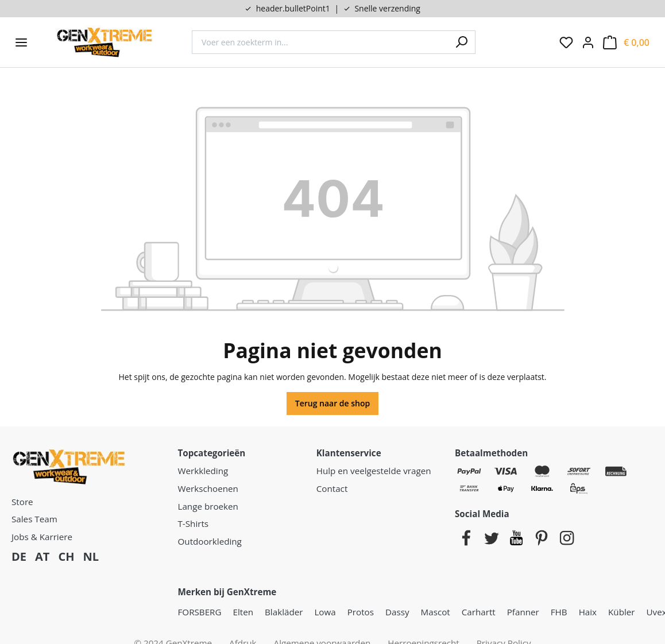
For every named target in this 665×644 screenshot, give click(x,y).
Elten (243, 612)
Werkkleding (203, 471)
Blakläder (284, 612)
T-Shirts (194, 523)
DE (19, 556)
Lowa (325, 612)
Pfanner (523, 612)
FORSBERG (200, 612)
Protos (361, 612)
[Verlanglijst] (566, 42)
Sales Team (34, 519)
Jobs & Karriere (42, 537)
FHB (559, 612)
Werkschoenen (208, 488)
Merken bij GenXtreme (227, 592)
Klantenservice (349, 453)
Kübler (621, 612)
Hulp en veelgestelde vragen (374, 471)
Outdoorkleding (210, 541)
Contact (332, 488)
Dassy (397, 612)
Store (22, 502)
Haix (588, 612)
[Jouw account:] (588, 42)
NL (91, 556)
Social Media (482, 514)
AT (42, 556)
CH (66, 556)
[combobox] (320, 42)
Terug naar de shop (333, 403)
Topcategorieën (212, 453)
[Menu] (21, 42)
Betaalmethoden (491, 453)
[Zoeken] (461, 42)
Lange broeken (208, 506)
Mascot (436, 612)
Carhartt (479, 612)
